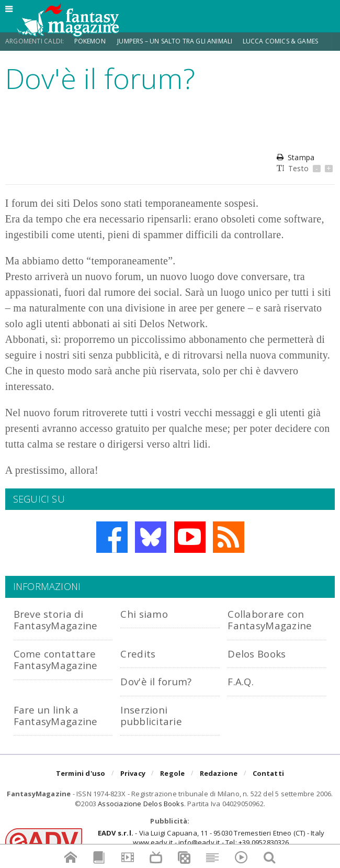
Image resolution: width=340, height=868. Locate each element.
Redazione (219, 773)
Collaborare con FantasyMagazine (270, 620)
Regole (172, 773)
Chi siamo (144, 614)
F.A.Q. (241, 681)
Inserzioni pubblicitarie (151, 715)
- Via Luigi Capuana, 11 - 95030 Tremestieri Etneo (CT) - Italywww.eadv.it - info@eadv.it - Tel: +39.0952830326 (211, 838)
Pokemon (91, 41)
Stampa (296, 157)
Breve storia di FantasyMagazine (56, 620)
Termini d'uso (81, 773)
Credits (138, 654)
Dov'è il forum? (156, 681)
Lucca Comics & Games (281, 41)
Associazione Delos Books (141, 804)
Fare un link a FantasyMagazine (56, 715)
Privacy (133, 773)
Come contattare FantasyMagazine (56, 659)
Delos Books (257, 654)
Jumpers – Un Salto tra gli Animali (175, 41)
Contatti (269, 773)
